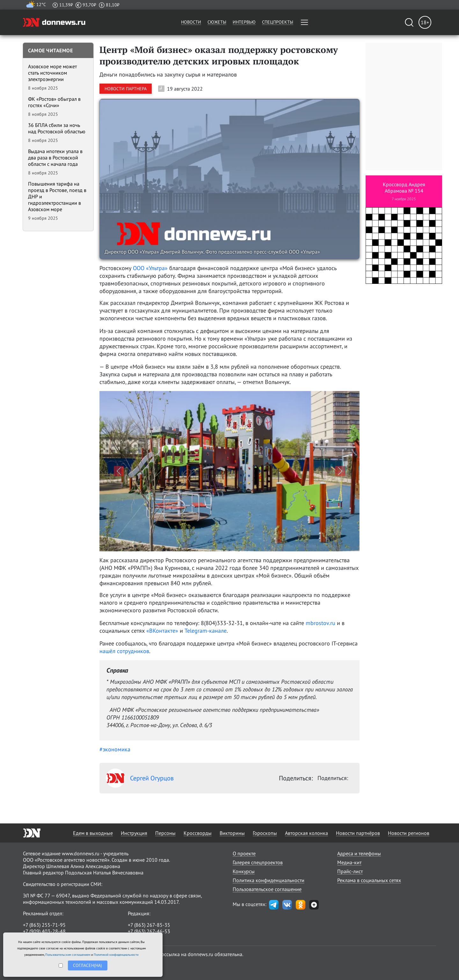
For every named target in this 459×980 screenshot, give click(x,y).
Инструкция (134, 833)
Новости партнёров (358, 833)
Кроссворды (198, 833)
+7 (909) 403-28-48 (44, 931)
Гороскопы (265, 833)
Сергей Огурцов (140, 778)
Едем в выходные (93, 833)
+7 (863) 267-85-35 (149, 925)
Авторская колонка (306, 833)
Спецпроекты (278, 22)
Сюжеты (217, 22)
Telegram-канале (206, 631)
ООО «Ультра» (150, 268)
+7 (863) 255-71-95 (44, 925)
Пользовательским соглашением (68, 955)
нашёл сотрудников (124, 651)
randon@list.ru (144, 938)
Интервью (244, 22)
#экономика (115, 749)
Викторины (232, 833)
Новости (191, 22)
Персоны (165, 833)
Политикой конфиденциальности (116, 955)
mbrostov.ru (321, 623)
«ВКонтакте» (162, 631)
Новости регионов (409, 833)
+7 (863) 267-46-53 (149, 931)
